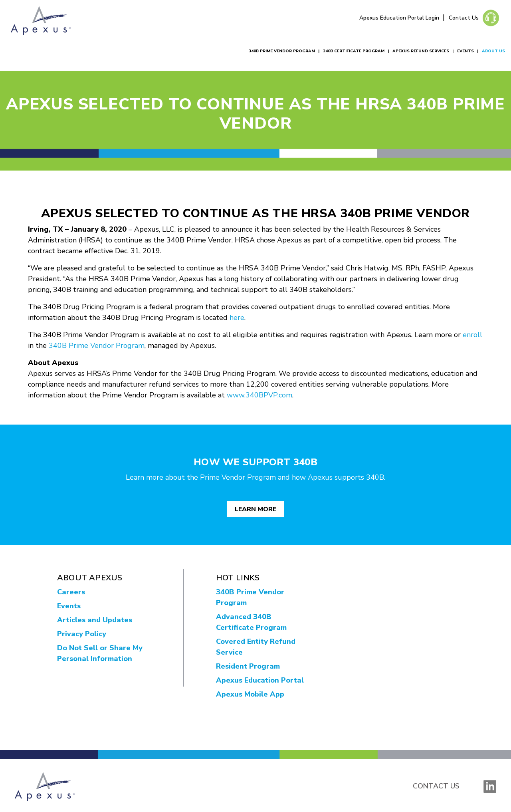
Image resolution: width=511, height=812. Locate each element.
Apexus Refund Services (421, 51)
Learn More (255, 509)
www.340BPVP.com (259, 395)
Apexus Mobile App (250, 694)
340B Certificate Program (354, 51)
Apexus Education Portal (260, 680)
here (237, 318)
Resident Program (248, 666)
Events (465, 51)
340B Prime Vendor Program (282, 51)
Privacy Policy (82, 634)
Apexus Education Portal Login (400, 18)
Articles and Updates (95, 620)
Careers (71, 592)
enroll (472, 335)
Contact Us (464, 18)
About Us (493, 51)
